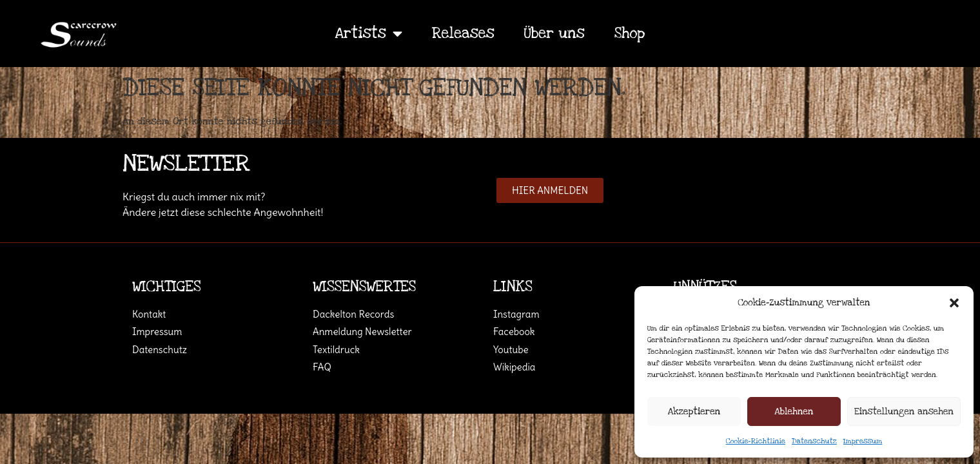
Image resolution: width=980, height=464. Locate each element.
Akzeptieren (694, 411)
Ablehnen (794, 411)
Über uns (554, 34)
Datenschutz (814, 441)
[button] (954, 303)
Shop (630, 34)
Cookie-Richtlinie (756, 441)
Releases (463, 34)
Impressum (863, 441)
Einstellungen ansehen (904, 411)
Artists (369, 34)
